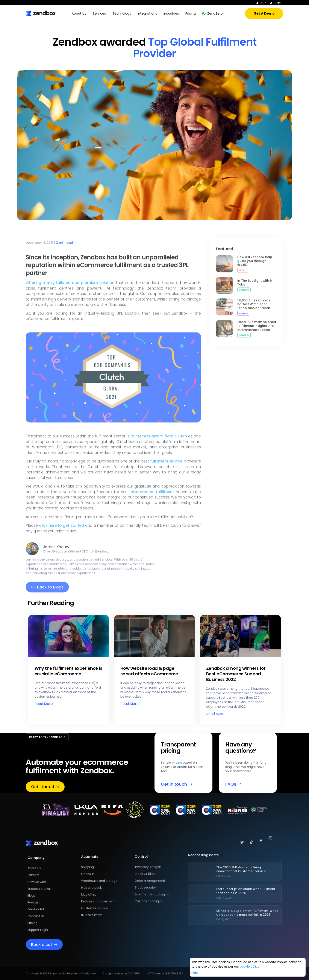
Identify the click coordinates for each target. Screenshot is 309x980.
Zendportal (36, 905)
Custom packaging (149, 890)
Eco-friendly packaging (152, 883)
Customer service (95, 898)
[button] (79, 13)
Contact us (36, 912)
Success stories (39, 884)
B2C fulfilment (92, 905)
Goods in (88, 864)
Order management (150, 869)
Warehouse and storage (99, 871)
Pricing (32, 919)
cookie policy (250, 967)
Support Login (38, 925)
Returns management (98, 891)
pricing (177, 763)
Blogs (31, 891)
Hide (195, 973)
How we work (37, 877)
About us (34, 864)
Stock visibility (145, 862)
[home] (41, 13)
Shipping (87, 857)
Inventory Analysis (148, 855)
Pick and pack (91, 878)
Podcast (34, 898)
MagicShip (89, 884)
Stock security (145, 876)
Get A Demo (264, 13)
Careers (33, 871)
